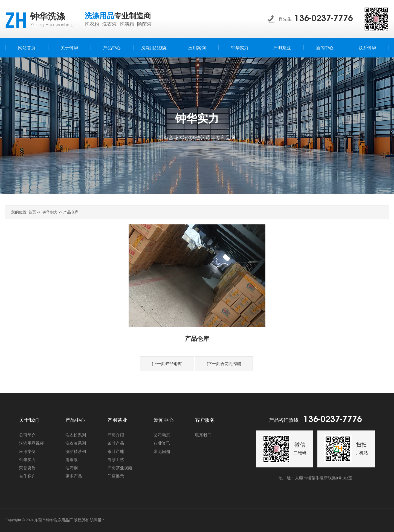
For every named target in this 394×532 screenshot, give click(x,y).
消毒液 (72, 460)
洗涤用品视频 (31, 443)
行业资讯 (162, 443)
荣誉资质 (27, 468)
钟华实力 (50, 212)
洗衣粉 (92, 24)
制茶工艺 (116, 460)
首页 (32, 212)
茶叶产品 (116, 443)
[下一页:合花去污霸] (224, 364)
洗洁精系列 (76, 452)
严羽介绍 (116, 435)
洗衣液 (109, 24)
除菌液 (144, 24)
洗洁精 (127, 24)
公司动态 (162, 435)
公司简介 (27, 435)
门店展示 (116, 476)
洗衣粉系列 (76, 435)
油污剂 (72, 468)
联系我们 (203, 435)
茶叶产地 (116, 452)
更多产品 (74, 476)
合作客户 (27, 476)
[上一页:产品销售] (167, 364)
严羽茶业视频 (120, 468)
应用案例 (27, 452)
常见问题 (162, 452)
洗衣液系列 (76, 443)
